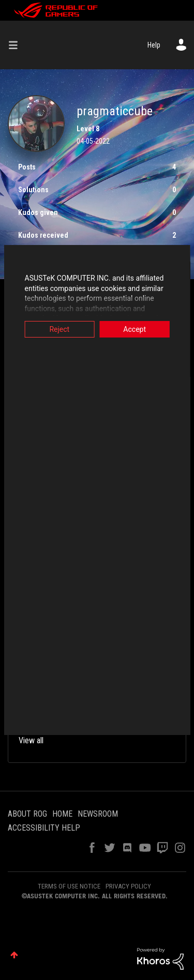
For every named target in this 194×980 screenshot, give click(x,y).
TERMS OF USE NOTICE (69, 886)
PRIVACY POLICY (128, 886)
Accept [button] (137, 329)
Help (154, 45)
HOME (62, 814)
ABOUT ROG (27, 814)
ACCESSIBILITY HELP (44, 828)
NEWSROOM (98, 814)
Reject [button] (58, 329)
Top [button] (14, 955)
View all (31, 740)
